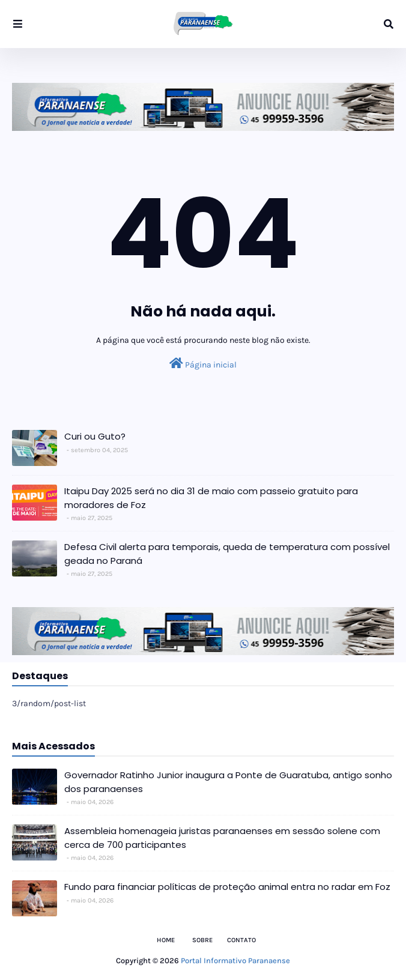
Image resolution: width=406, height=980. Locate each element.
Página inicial (203, 364)
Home (166, 940)
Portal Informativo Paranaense (235, 960)
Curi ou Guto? (95, 436)
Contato (241, 940)
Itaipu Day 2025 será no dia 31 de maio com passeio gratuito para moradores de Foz (211, 498)
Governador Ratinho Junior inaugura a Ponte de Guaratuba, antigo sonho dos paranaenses (228, 782)
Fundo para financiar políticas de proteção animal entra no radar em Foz (227, 887)
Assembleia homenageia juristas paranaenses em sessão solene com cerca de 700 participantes (222, 838)
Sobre (202, 940)
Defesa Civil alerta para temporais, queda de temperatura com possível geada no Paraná (227, 554)
